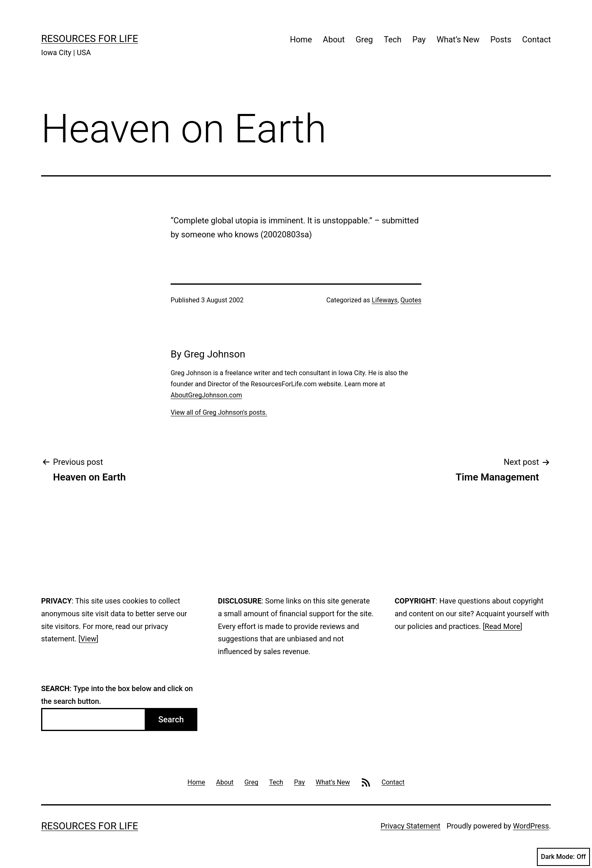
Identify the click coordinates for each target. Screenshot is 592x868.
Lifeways (385, 300)
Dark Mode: (563, 857)
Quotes (411, 300)
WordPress (531, 826)
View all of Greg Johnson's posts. (219, 412)
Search (171, 719)
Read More (503, 626)
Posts (501, 39)
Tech (392, 39)
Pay (419, 39)
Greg (364, 39)
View (89, 639)
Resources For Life (90, 39)
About (334, 39)
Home (301, 39)
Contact (536, 39)
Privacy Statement (411, 826)
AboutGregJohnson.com (206, 395)
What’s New (458, 39)
